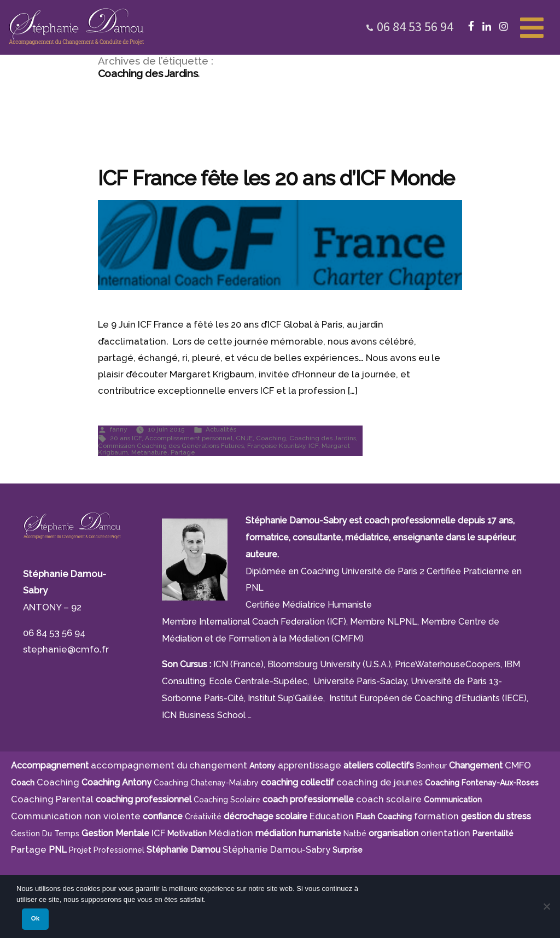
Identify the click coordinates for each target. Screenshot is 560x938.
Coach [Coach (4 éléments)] (23, 783)
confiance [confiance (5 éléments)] (163, 816)
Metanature (149, 452)
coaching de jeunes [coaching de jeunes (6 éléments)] (380, 782)
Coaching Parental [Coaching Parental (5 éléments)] (52, 799)
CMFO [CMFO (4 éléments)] (518, 765)
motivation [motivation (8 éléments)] (187, 834)
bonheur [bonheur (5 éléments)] (431, 766)
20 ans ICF (126, 438)
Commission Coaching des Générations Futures (171, 446)
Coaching (271, 438)
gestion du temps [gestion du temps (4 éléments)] (45, 834)
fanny (118, 429)
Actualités (221, 429)
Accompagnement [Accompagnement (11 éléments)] (50, 765)
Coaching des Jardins (323, 438)
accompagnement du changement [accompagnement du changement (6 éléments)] (169, 765)
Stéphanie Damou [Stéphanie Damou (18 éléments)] (183, 850)
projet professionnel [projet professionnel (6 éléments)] (107, 850)
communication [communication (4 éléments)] (453, 800)
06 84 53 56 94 (415, 27)
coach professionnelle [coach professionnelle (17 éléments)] (308, 799)
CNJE (244, 438)
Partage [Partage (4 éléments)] (29, 849)
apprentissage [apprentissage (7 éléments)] (310, 765)
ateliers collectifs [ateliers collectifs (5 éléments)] (379, 765)
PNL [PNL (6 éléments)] (58, 850)
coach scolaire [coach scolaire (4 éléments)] (389, 799)
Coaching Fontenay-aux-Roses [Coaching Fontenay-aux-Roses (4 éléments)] (482, 783)
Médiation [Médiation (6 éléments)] (231, 833)
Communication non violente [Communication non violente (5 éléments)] (76, 816)
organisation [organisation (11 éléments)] (393, 833)
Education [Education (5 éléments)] (332, 816)
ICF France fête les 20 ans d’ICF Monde (276, 178)
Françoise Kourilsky (276, 446)
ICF (313, 446)
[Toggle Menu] (532, 26)
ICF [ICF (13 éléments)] (158, 833)
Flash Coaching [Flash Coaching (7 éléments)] (384, 817)
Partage (183, 452)
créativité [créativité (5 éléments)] (203, 817)
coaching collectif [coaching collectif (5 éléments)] (297, 782)
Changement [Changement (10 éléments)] (476, 765)
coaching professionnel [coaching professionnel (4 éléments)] (144, 799)
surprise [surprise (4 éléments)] (348, 850)
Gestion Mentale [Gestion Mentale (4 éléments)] (115, 833)
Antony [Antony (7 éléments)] (262, 766)
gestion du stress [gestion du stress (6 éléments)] (496, 816)
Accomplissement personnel (189, 438)
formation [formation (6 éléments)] (436, 816)
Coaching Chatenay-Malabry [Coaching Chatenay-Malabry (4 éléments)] (206, 783)
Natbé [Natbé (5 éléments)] (355, 834)
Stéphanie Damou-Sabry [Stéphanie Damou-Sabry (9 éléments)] (276, 849)
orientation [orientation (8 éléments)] (445, 833)
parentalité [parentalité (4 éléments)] (493, 834)
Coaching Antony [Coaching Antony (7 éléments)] (116, 782)
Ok (35, 918)
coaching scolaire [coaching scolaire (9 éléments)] (227, 800)
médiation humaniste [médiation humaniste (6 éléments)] (298, 833)
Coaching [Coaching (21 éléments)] (58, 782)
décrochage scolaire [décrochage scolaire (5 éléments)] (266, 816)
